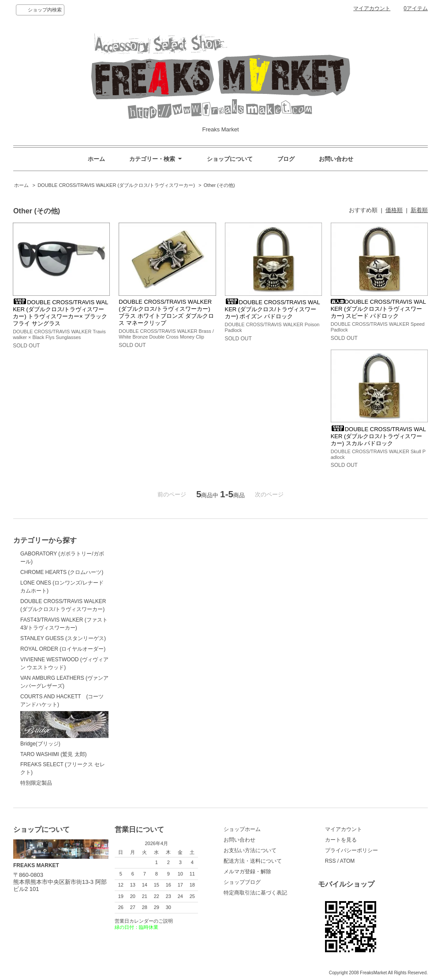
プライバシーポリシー (351, 850)
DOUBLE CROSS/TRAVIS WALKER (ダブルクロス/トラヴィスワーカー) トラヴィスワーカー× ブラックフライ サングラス (60, 313)
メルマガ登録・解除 (247, 872)
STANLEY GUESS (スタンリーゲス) (63, 638)
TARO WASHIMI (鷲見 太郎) (54, 754)
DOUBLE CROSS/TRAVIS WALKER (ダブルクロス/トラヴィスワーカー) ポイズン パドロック (273, 309)
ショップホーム (242, 829)
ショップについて (230, 159)
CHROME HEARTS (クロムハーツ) (62, 572)
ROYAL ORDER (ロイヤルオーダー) (63, 649)
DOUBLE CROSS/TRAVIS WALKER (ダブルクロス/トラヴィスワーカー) (116, 185)
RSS (331, 861)
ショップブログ (242, 882)
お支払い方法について (250, 850)
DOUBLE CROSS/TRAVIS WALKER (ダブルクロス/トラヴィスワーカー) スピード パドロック (378, 309)
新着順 (419, 210)
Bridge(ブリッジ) (64, 729)
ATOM (348, 861)
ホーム (96, 159)
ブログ (286, 159)
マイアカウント (372, 8)
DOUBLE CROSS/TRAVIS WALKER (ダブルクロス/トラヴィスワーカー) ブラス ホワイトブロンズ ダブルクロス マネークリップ (166, 312)
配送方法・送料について (253, 861)
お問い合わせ (336, 159)
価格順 (394, 210)
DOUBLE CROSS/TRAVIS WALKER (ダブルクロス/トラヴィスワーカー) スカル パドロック (378, 436)
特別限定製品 (36, 783)
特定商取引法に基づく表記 (255, 893)
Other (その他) (219, 185)
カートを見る (341, 840)
